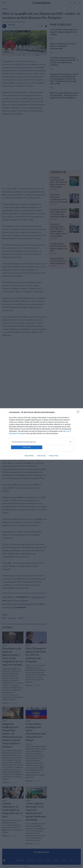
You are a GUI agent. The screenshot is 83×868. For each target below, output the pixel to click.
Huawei (19, 64)
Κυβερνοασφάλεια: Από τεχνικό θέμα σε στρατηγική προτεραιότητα (63, 46)
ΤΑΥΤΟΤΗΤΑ (71, 866)
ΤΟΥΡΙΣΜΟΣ (48, 860)
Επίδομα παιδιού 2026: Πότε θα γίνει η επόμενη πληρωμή (59, 261)
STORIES (64, 860)
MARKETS (39, 860)
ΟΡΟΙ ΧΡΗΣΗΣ (61, 866)
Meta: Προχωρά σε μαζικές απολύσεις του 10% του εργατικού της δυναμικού (36, 655)
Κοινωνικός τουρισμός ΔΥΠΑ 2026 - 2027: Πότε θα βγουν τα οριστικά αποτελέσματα (59, 182)
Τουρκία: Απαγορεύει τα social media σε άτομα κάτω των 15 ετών (12, 810)
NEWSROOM (12, 25)
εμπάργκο (12, 618)
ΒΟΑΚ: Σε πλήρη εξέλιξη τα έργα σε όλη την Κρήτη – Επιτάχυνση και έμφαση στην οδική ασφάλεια (65, 95)
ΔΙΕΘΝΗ (4, 9)
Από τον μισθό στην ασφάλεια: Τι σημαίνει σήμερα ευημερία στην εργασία (64, 32)
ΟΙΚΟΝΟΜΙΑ (20, 860)
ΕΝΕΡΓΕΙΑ (56, 860)
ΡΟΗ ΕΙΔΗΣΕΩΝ (61, 25)
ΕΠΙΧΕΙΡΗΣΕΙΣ (30, 860)
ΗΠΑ (5, 618)
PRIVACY (78, 866)
